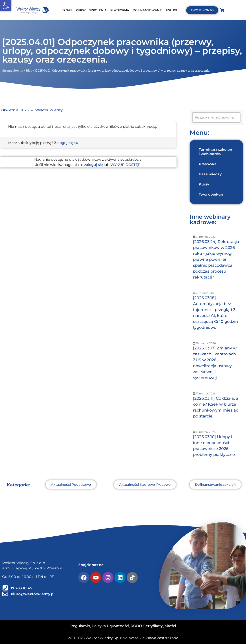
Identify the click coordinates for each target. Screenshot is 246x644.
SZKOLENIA (98, 10)
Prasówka (208, 164)
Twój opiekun (211, 194)
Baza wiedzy (210, 174)
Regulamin (80, 626)
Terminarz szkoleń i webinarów (215, 152)
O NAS (67, 10)
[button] (6, 6)
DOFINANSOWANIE (148, 10)
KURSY (81, 10)
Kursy (204, 184)
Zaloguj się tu (66, 143)
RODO (136, 626)
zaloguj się (94, 165)
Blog (29, 70)
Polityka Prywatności (110, 626)
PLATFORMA (120, 10)
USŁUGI (171, 10)
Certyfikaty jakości (160, 626)
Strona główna (13, 70)
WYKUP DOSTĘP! (126, 165)
